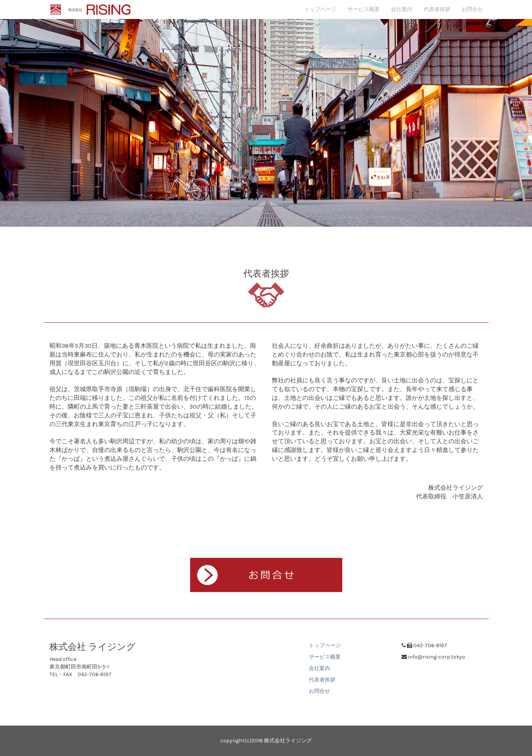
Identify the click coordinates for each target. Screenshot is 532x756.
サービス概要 (364, 9)
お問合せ (472, 9)
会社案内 (402, 9)
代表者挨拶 (437, 9)
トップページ (320, 9)
